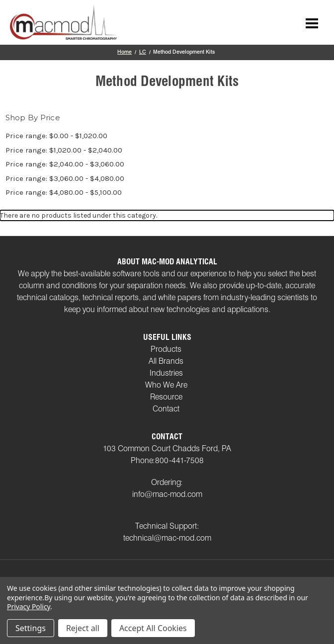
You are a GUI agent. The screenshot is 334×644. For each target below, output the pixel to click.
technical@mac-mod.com (167, 538)
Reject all (83, 628)
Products (166, 349)
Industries (166, 373)
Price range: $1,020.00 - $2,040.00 (64, 150)
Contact (166, 409)
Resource (166, 397)
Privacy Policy (29, 606)
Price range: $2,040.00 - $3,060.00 (65, 164)
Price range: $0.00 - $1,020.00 (56, 136)
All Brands (166, 361)
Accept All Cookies (153, 628)
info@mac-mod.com (167, 494)
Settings (31, 628)
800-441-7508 (179, 460)
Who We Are (166, 385)
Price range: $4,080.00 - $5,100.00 (64, 192)
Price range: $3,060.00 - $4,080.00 (65, 178)
